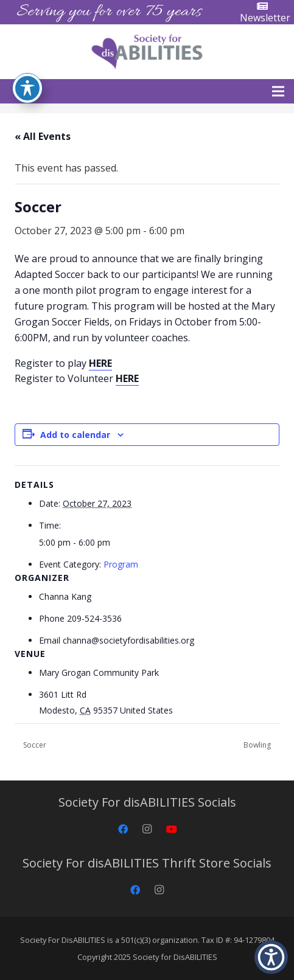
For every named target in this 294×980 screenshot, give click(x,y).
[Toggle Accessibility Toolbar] (27, 88)
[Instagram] (147, 829)
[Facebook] (123, 829)
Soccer (34, 745)
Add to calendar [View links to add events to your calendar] (75, 435)
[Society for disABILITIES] (147, 52)
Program (121, 564)
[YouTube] (172, 829)
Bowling (258, 745)
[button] (278, 91)
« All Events (43, 136)
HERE (100, 363)
